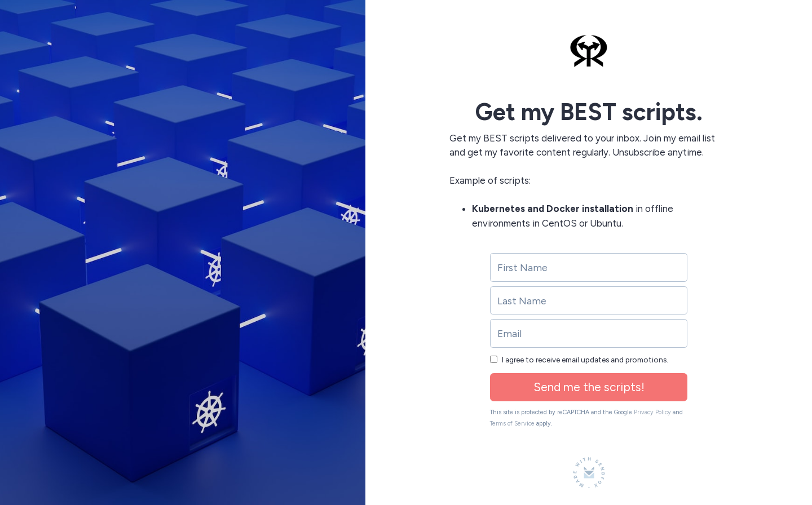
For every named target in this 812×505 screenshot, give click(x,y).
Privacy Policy (652, 412)
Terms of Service (512, 424)
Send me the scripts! (589, 387)
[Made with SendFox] (589, 473)
